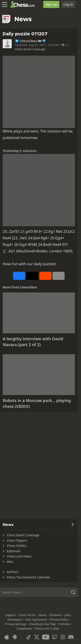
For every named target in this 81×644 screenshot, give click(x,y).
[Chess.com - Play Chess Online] (24, 5)
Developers (15, 620)
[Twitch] (55, 637)
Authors (13, 572)
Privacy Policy (59, 620)
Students (56, 615)
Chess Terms (27, 615)
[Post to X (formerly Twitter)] (32, 276)
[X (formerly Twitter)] (37, 637)
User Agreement (36, 620)
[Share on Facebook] (19, 276)
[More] (58, 276)
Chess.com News (19, 556)
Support (11, 615)
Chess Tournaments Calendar (28, 577)
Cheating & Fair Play (43, 624)
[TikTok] (29, 637)
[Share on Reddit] (45, 276)
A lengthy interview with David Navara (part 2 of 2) (33, 342)
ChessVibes (28, 41)
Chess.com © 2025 (47, 629)
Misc (10, 562)
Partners (65, 624)
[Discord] (71, 637)
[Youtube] (46, 637)
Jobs (67, 615)
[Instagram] (63, 637)
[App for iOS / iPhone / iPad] (7, 637)
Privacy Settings (16, 624)
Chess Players (17, 540)
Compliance (24, 629)
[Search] (39, 592)
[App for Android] (15, 637)
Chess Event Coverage (30, 49)
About (43, 615)
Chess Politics (17, 546)
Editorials (14, 551)
